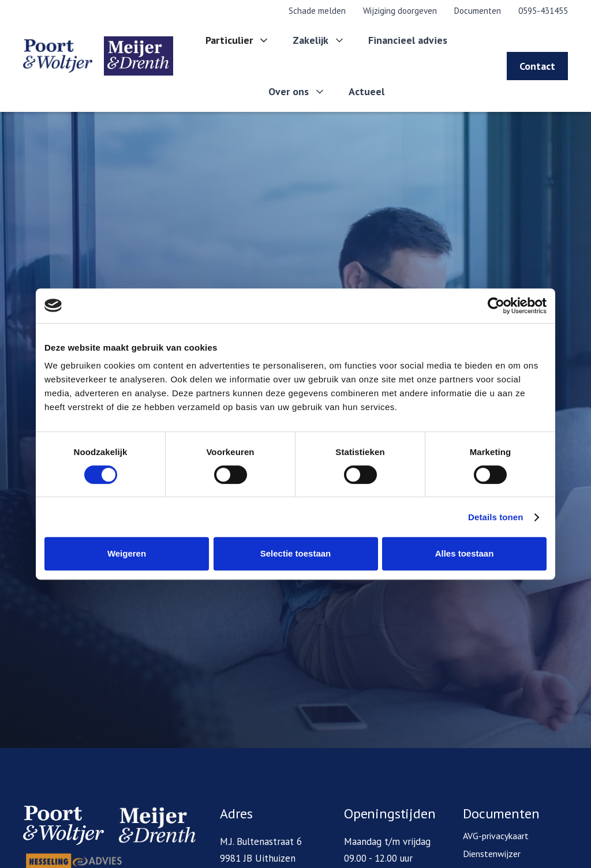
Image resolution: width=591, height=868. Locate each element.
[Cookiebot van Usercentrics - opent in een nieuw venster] (496, 306)
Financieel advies (408, 40)
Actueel (366, 91)
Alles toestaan (465, 553)
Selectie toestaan (296, 553)
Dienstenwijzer (492, 854)
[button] (237, 41)
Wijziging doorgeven (400, 11)
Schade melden (317, 11)
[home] (87, 56)
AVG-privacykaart (496, 836)
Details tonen (495, 517)
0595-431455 (543, 11)
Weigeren (127, 553)
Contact (537, 66)
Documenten (478, 11)
